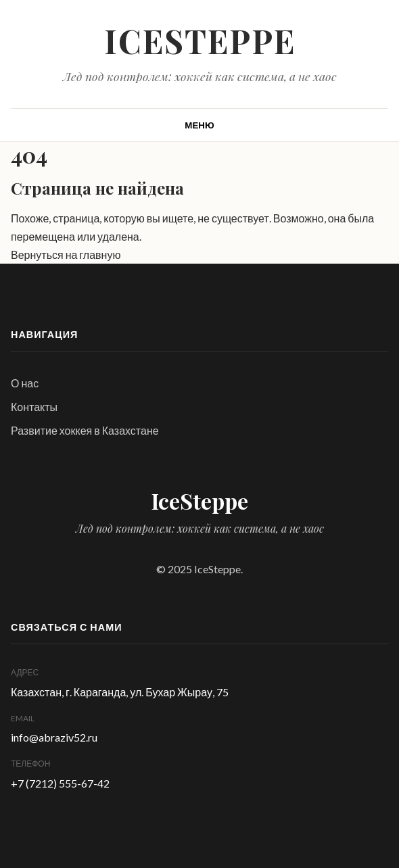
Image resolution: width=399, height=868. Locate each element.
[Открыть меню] (199, 125)
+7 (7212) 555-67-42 (60, 783)
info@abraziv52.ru (54, 737)
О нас (25, 383)
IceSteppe (200, 41)
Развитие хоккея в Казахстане (85, 430)
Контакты (34, 407)
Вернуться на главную (66, 255)
